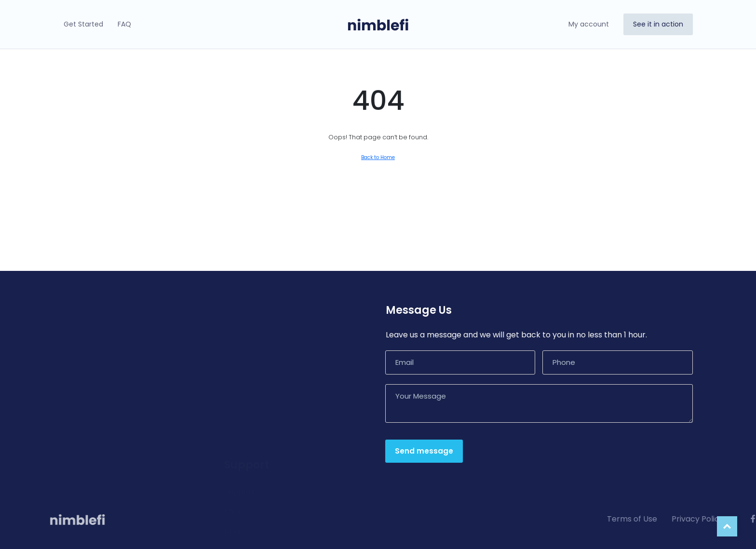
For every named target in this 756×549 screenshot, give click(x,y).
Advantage (81, 357)
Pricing (73, 436)
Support (240, 341)
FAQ (124, 24)
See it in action (658, 24)
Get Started (83, 24)
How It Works (85, 337)
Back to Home (378, 157)
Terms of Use (715, 519)
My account (589, 24)
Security (75, 416)
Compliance (247, 400)
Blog (232, 381)
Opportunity (83, 377)
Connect (76, 396)
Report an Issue (254, 420)
